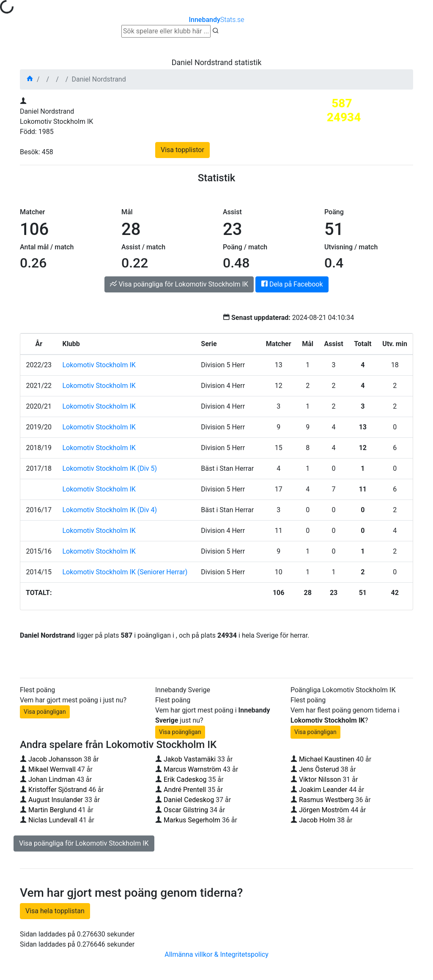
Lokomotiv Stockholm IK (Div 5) (110, 468)
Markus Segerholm (192, 820)
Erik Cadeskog (185, 779)
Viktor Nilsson (320, 779)
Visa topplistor (182, 150)
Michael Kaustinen (327, 759)
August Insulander (56, 800)
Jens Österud (319, 769)
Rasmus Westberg (326, 800)
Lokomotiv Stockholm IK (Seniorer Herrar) (125, 572)
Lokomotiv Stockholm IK (99, 365)
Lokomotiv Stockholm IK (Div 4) (110, 510)
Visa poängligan (45, 712)
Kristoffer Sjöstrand (58, 790)
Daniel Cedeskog (189, 800)
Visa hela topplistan (55, 911)
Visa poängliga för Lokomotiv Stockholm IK (179, 284)
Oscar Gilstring (186, 810)
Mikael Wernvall (52, 769)
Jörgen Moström (324, 810)
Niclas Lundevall (53, 820)
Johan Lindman (52, 779)
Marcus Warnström (192, 769)
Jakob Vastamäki (190, 759)
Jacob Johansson (55, 759)
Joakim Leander (324, 790)
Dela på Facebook (292, 284)
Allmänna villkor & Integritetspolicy (216, 954)
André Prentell (185, 790)
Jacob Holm (317, 820)
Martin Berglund (52, 810)
